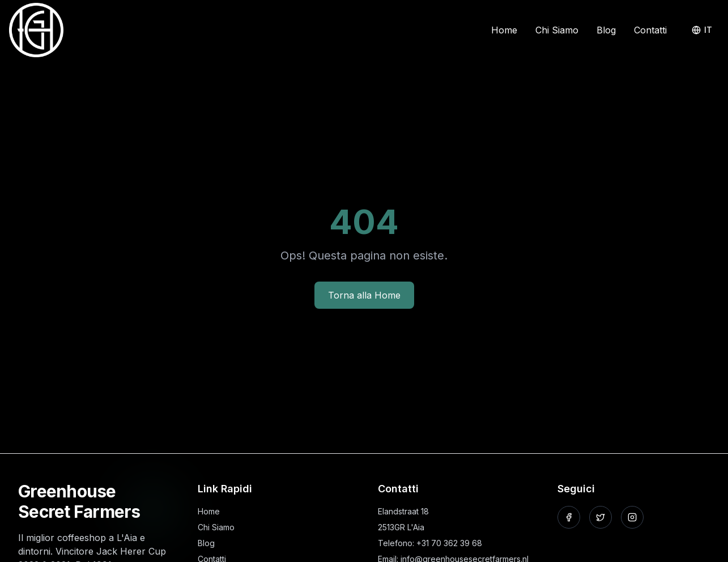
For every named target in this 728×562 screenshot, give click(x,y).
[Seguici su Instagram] (632, 517)
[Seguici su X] (601, 517)
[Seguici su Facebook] (569, 517)
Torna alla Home (364, 295)
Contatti (650, 30)
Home (504, 30)
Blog (606, 30)
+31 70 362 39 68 (449, 543)
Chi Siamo (557, 30)
